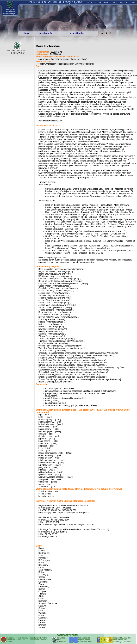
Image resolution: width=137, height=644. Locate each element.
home (27, 33)
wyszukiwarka (77, 33)
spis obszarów (45, 33)
